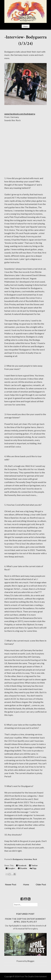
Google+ (10, 868)
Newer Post (11, 884)
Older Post (41, 884)
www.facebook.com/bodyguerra (20, 114)
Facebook (21, 865)
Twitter (33, 865)
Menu (26, 26)
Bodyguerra (18, 859)
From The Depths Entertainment (33, 976)
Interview (28, 859)
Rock (35, 859)
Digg (33, 868)
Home (26, 884)
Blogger (31, 961)
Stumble (23, 868)
